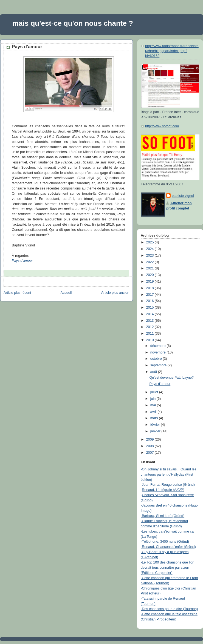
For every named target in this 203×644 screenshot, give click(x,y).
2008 (151, 446)
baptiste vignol (183, 196)
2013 (151, 321)
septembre (159, 365)
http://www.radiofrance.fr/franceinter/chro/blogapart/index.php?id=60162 (172, 51)
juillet (155, 392)
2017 (151, 295)
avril (154, 412)
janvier (156, 431)
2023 (151, 255)
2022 (151, 262)
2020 (151, 275)
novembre (159, 352)
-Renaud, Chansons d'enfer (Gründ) (168, 547)
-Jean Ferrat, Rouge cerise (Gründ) (168, 485)
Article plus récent (17, 293)
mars (155, 418)
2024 (151, 249)
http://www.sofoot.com (162, 126)
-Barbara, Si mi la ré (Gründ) (163, 516)
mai (154, 405)
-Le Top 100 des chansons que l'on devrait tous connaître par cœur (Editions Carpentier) (167, 568)
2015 (151, 307)
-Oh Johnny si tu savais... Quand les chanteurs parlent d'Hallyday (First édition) (169, 475)
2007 (151, 453)
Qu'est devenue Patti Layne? (172, 378)
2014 (151, 314)
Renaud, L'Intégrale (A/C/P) (163, 490)
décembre (159, 346)
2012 (151, 327)
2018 (151, 288)
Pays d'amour (27, 47)
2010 (151, 340)
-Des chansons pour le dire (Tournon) (169, 609)
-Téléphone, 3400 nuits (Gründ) (165, 542)
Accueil (66, 293)
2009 (151, 439)
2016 (151, 301)
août (154, 372)
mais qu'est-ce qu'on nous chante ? (73, 23)
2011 (151, 334)
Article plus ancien (115, 293)
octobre (157, 359)
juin (153, 399)
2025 (151, 242)
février (156, 425)
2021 (151, 268)
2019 (151, 281)
